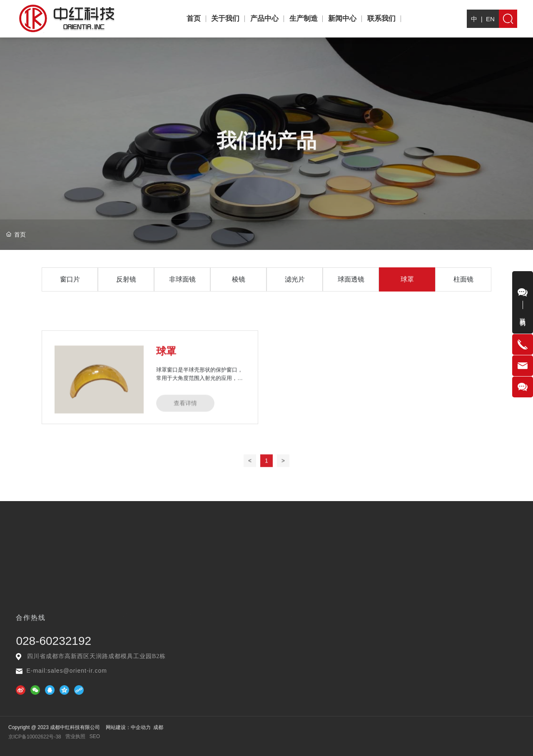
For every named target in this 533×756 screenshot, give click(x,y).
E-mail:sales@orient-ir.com (66, 671)
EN (490, 23)
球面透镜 (351, 291)
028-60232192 (54, 648)
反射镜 (126, 291)
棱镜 (239, 291)
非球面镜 (182, 291)
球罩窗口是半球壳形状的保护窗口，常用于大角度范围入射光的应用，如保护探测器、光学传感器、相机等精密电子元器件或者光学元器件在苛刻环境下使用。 (199, 435)
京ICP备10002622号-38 (35, 739)
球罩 (407, 291)
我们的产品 (266, 154)
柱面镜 (463, 291)
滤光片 (295, 291)
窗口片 (70, 291)
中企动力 (141, 732)
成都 (158, 732)
